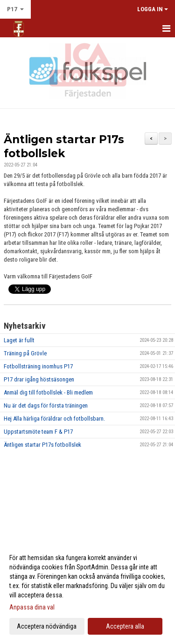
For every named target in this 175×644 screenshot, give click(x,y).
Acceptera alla (125, 626)
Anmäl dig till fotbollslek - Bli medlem (48, 392)
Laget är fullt (19, 340)
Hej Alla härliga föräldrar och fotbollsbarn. (54, 419)
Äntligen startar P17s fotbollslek (42, 445)
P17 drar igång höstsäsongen (39, 379)
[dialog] (87, 592)
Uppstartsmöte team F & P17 (38, 432)
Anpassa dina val (32, 607)
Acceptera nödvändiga (47, 626)
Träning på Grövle (25, 353)
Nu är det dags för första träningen (46, 405)
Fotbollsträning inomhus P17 (38, 366)
